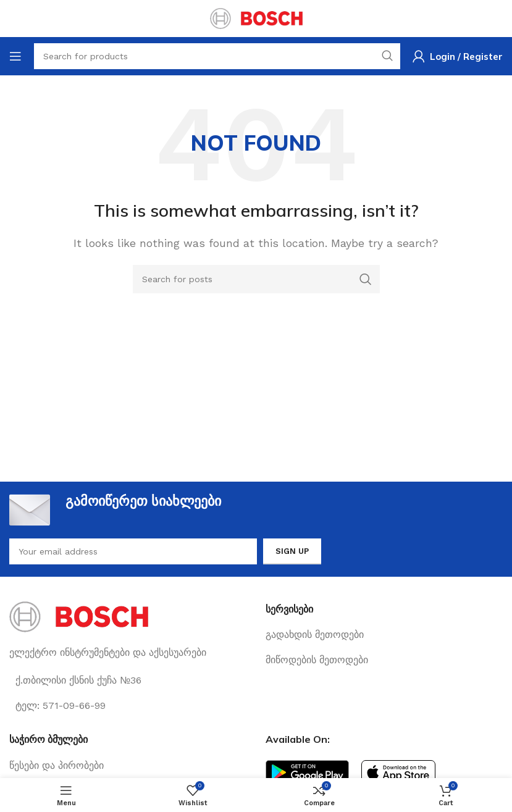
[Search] (256, 279)
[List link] (384, 635)
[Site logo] (256, 18)
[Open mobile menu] (15, 56)
